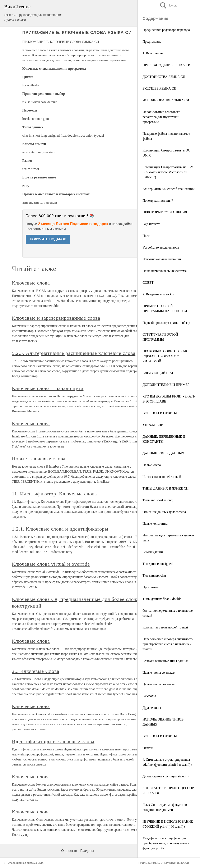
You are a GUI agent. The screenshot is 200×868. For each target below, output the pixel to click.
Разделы (87, 851)
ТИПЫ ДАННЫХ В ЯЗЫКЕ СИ (166, 488)
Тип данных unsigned (157, 564)
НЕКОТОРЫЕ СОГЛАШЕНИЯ (165, 212)
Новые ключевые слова (39, 459)
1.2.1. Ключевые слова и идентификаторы (60, 529)
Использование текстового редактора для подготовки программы (161, 117)
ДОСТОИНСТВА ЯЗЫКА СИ (164, 77)
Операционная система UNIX (26, 863)
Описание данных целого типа (164, 512)
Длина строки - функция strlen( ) (166, 776)
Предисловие (152, 42)
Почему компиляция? (158, 201)
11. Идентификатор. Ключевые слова (54, 494)
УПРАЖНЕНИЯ (154, 425)
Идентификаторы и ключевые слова (53, 741)
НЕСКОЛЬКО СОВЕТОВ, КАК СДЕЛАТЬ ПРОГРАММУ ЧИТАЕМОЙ (165, 356)
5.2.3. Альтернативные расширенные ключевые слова (74, 353)
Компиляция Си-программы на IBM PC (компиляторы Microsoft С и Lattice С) (168, 172)
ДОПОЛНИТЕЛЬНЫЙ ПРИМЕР (166, 385)
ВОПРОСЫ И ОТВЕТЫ (160, 413)
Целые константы (155, 524)
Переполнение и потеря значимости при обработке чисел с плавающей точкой (168, 644)
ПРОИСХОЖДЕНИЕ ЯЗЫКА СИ (166, 65)
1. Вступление (153, 53)
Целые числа (154, 465)
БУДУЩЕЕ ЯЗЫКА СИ (159, 88)
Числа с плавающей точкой (163, 477)
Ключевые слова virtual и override (51, 564)
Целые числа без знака (159, 684)
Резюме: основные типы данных (166, 661)
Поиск (168, 5)
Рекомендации (153, 552)
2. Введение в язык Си (158, 294)
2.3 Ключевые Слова (36, 671)
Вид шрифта (151, 224)
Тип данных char (154, 575)
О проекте (69, 851)
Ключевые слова (31, 283)
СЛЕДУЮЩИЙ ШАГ (158, 373)
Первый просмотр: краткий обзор (166, 323)
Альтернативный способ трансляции (169, 189)
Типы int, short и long (157, 500)
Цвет (146, 236)
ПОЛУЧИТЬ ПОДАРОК (48, 239)
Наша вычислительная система (165, 271)
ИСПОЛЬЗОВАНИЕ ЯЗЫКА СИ (166, 100)
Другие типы (152, 708)
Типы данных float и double (162, 599)
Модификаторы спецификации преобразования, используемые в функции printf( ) (166, 843)
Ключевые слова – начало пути (48, 388)
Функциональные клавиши (162, 259)
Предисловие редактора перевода (166, 30)
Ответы (148, 748)
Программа (150, 587)
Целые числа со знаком (159, 672)
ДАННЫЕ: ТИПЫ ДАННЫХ (165, 453)
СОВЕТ (148, 283)
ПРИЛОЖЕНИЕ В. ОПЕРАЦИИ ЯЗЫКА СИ (164, 863)
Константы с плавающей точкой (166, 627)
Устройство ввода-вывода (161, 247)
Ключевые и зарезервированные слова (56, 318)
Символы (149, 696)
